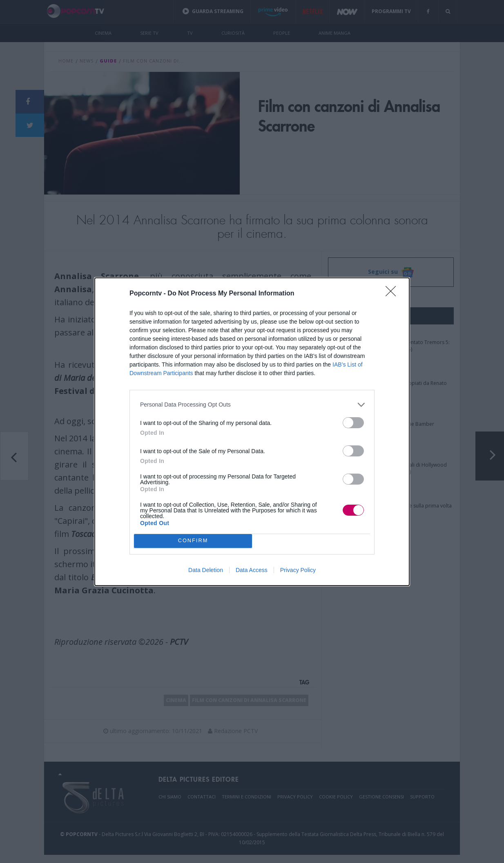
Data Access (252, 570)
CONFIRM (193, 541)
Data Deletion (206, 570)
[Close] (393, 294)
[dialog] (252, 432)
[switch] (353, 423)
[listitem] (252, 405)
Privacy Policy (298, 570)
